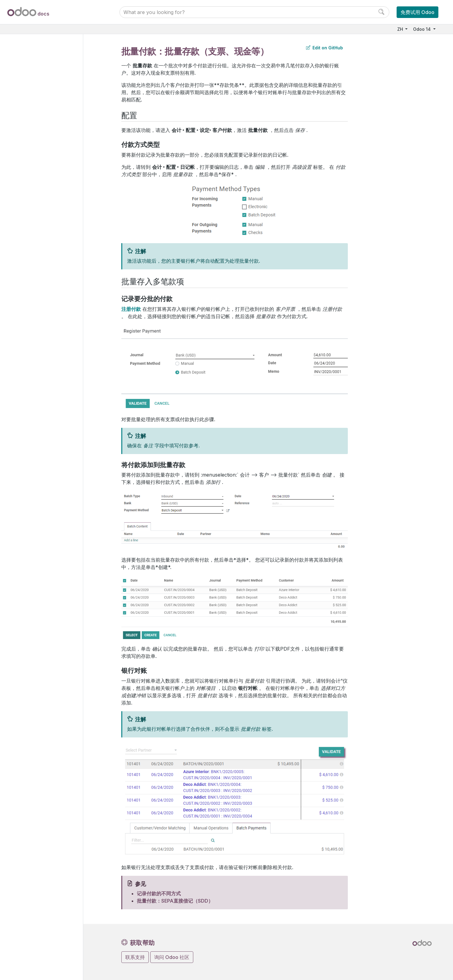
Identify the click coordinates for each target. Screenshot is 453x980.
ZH (401, 29)
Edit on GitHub (325, 48)
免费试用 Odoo (417, 12)
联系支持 (135, 957)
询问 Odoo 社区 (172, 957)
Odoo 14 (423, 29)
